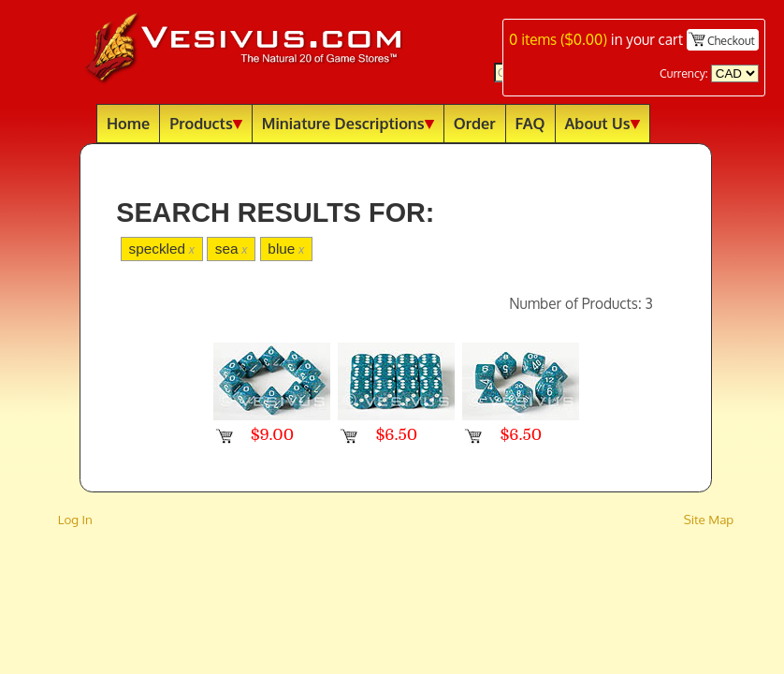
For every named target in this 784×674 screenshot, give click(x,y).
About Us (603, 123)
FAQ (530, 123)
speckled (161, 249)
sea (232, 249)
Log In (75, 519)
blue (286, 249)
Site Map (709, 519)
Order (475, 123)
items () (558, 39)
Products (206, 123)
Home (128, 123)
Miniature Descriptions (348, 123)
